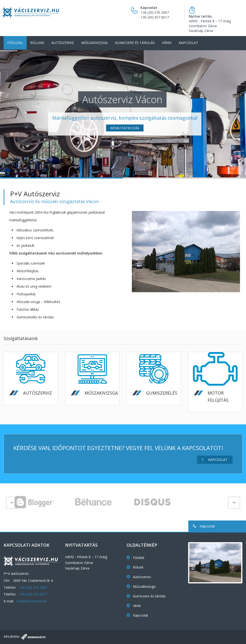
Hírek (167, 43)
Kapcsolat (188, 43)
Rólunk (37, 43)
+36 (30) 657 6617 (155, 17)
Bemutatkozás (177, 128)
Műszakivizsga (94, 43)
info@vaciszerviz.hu (32, 601)
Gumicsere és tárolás (135, 43)
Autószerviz (63, 43)
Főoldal (15, 43)
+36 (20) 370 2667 (155, 12)
